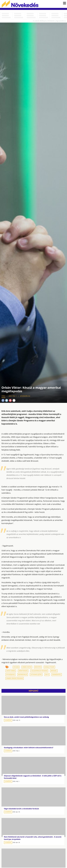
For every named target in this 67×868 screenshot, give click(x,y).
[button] (65, 3)
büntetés (38, 667)
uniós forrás (11, 671)
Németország (23, 671)
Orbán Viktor (27, 667)
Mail (14, 400)
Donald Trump (49, 667)
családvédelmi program (39, 671)
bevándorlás (23, 675)
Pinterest (10, 400)
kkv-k (47, 675)
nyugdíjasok (10, 675)
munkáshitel (57, 675)
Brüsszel (54, 671)
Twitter (7, 400)
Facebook (3, 400)
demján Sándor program (15, 678)
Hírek (3, 396)
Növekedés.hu (20, 4)
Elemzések (8, 720)
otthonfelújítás (36, 675)
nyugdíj (16, 667)
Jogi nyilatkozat (61, 21)
